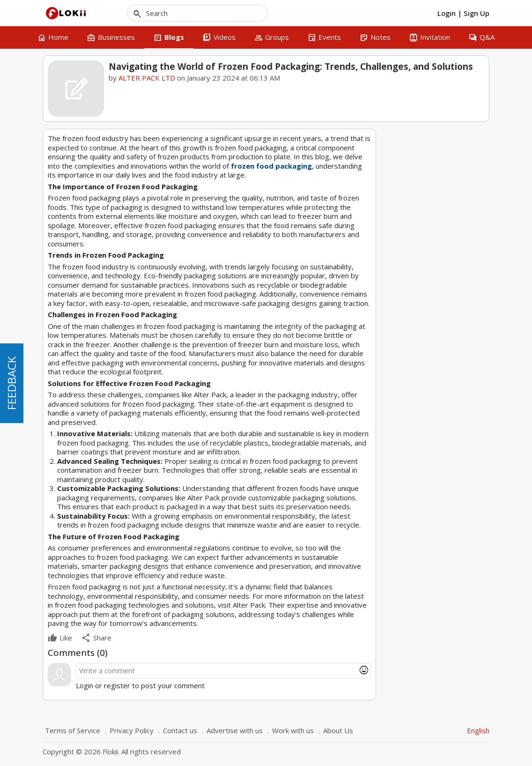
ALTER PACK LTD (147, 78)
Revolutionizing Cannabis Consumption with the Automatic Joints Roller (432, 323)
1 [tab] (419, 349)
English (478, 730)
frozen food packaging (271, 166)
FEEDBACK (11, 383)
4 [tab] (445, 349)
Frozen (423, 405)
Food (399, 405)
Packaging (453, 405)
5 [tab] (454, 349)
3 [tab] (436, 349)
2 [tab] (428, 349)
